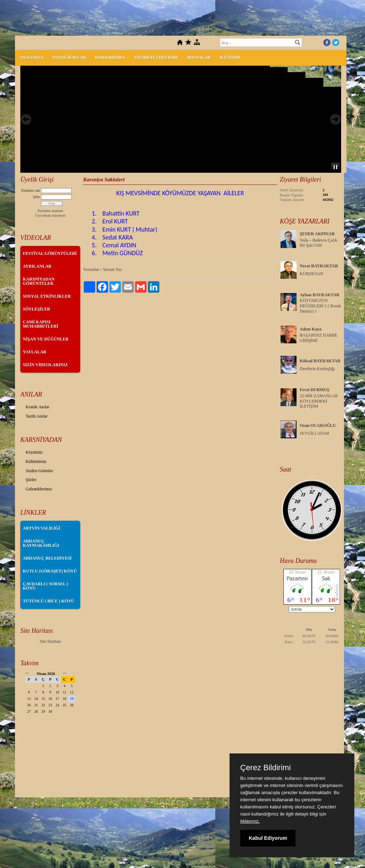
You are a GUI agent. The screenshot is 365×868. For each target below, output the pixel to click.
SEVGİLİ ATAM (314, 433)
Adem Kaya (311, 329)
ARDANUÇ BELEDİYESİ (47, 558)
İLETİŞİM (230, 57)
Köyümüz (34, 452)
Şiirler (31, 480)
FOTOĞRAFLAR (69, 57)
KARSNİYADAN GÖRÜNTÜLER (39, 281)
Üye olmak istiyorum (50, 215)
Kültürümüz (36, 461)
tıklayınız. (250, 821)
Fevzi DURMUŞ (315, 390)
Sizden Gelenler (39, 471)
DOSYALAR (199, 57)
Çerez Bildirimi (266, 768)
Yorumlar (91, 269)
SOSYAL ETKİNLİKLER (47, 296)
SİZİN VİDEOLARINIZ (45, 365)
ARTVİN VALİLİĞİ (42, 528)
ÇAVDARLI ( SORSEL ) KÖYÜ (45, 586)
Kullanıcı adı (31, 190)
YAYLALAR (35, 352)
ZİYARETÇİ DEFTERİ (156, 57)
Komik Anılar (37, 407)
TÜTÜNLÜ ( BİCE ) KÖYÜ (48, 601)
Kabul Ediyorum (268, 838)
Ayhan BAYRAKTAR (320, 295)
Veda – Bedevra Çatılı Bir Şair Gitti (319, 243)
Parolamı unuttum (50, 211)
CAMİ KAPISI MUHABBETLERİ (40, 324)
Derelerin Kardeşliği (317, 369)
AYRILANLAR (37, 266)
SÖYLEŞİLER (37, 309)
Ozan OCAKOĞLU (318, 425)
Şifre (37, 197)
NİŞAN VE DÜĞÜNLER (46, 339)
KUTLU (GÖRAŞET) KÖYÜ (50, 571)
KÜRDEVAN (312, 274)
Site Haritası (50, 641)
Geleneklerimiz (39, 489)
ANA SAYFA (31, 57)
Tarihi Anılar (37, 416)
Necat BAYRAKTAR (319, 266)
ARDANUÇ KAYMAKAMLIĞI (41, 543)
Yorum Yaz (112, 269)
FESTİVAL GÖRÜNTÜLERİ (50, 253)
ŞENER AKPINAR (317, 234)
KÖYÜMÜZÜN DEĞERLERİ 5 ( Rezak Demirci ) (320, 306)
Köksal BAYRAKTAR (320, 361)
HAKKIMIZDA (110, 57)
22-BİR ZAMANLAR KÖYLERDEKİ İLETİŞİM (319, 401)
